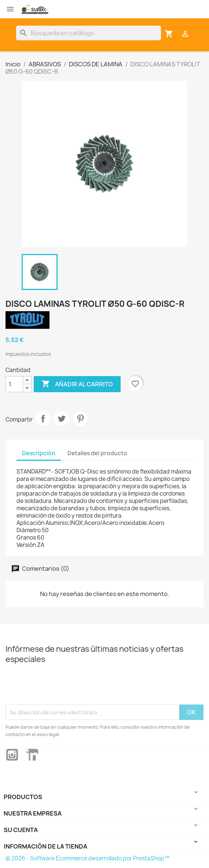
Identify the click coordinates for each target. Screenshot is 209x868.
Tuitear (62, 419)
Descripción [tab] (39, 453)
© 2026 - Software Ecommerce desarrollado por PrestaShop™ (87, 858)
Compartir (43, 419)
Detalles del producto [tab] (97, 453)
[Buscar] (89, 33)
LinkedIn (32, 755)
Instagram (12, 755)
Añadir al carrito (77, 384)
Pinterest (80, 419)
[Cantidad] (14, 384)
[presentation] (61, 687)
